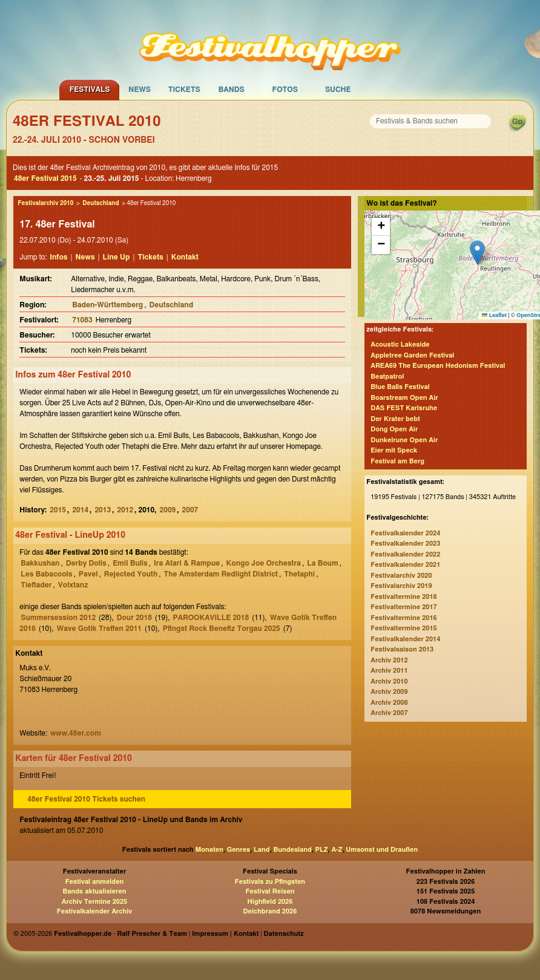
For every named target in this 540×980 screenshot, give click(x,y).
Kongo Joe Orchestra (264, 563)
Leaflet (494, 315)
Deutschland (100, 203)
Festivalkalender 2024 (405, 533)
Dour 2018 (134, 618)
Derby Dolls (86, 563)
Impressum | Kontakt (225, 934)
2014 (80, 510)
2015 (58, 510)
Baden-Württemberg (107, 305)
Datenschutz (284, 934)
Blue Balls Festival (400, 387)
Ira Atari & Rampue (187, 563)
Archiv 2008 (389, 703)
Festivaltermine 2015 (403, 628)
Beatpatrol (387, 377)
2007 (190, 510)
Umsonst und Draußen (382, 850)
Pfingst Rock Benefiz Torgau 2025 (222, 629)
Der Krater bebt (395, 419)
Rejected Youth (131, 574)
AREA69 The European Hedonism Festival (438, 366)
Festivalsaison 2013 (402, 649)
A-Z (337, 850)
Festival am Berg (397, 461)
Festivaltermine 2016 (403, 618)
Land (262, 850)
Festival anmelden (95, 882)
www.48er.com (76, 733)
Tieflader (36, 585)
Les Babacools (46, 574)
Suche (338, 90)
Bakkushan (40, 563)
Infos (58, 257)
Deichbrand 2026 (270, 911)
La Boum (322, 563)
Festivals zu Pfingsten (270, 882)
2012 (125, 510)
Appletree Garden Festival (412, 355)
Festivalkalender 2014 (405, 639)
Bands (232, 90)
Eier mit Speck (394, 450)
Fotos (285, 90)
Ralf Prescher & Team (152, 934)
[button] (477, 253)
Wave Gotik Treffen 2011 (99, 629)
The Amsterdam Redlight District (221, 574)
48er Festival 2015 (45, 178)
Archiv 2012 (389, 660)
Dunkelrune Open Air (404, 440)
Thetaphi (299, 574)
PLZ (322, 850)
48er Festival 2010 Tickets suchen (86, 799)
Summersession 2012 (58, 618)
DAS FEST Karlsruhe (404, 408)
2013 (103, 510)
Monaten (209, 850)
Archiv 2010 (389, 681)
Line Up (117, 257)
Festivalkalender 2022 (405, 554)
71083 (82, 320)
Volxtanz (73, 585)
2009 (168, 510)
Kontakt (185, 257)
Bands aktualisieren (95, 891)
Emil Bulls (130, 563)
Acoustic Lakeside (400, 345)
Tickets (184, 90)
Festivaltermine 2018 (403, 597)
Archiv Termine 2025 (94, 902)
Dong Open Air (394, 429)
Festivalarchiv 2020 (401, 576)
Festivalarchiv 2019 (401, 586)
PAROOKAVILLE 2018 (211, 618)
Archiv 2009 (389, 692)
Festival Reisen (270, 891)
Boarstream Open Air (404, 398)
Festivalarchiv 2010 (45, 203)
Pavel (88, 574)
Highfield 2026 (270, 902)
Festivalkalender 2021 (405, 565)
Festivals (90, 90)
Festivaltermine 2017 (403, 607)
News (140, 90)
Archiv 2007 (389, 713)
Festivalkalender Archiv (94, 911)
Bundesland (292, 850)
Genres (239, 850)
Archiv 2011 (389, 671)
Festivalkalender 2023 (405, 544)
